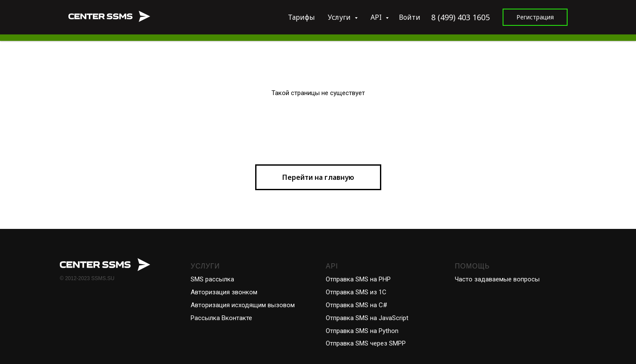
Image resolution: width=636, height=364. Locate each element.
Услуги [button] (340, 17)
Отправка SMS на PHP (358, 279)
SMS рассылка (212, 279)
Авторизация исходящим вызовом (243, 305)
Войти (410, 17)
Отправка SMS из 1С (356, 292)
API (377, 17)
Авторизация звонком (224, 292)
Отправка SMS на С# (357, 305)
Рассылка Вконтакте (221, 318)
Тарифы (301, 17)
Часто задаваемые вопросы (497, 279)
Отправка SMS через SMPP (366, 343)
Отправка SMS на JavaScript (367, 318)
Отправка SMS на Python (362, 331)
